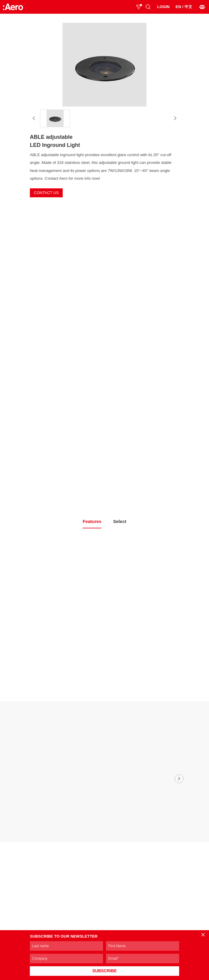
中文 (188, 7)
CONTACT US (46, 193)
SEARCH (148, 7)
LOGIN (163, 7)
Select (120, 521)
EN (178, 7)
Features (92, 521)
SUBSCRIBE (104, 971)
